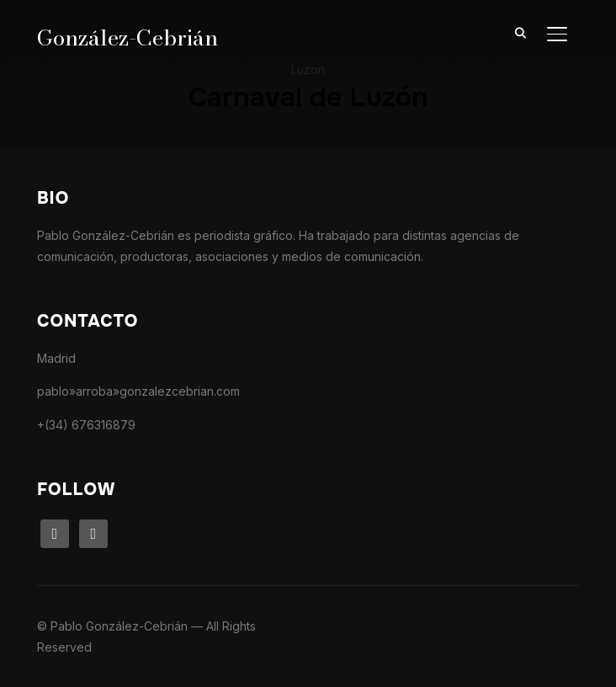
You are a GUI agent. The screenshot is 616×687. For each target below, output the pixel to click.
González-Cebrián (127, 37)
